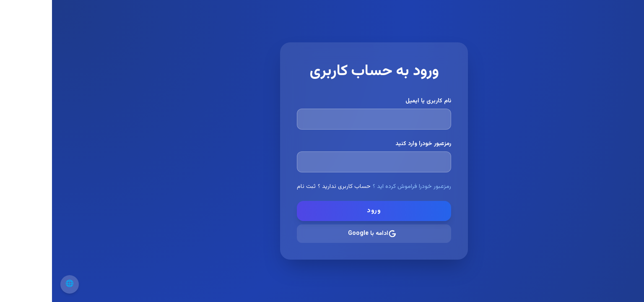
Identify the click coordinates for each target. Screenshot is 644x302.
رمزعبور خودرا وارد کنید (371, 144)
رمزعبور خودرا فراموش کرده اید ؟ (360, 187)
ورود (322, 211)
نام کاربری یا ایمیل (376, 101)
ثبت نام (254, 187)
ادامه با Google (320, 234)
